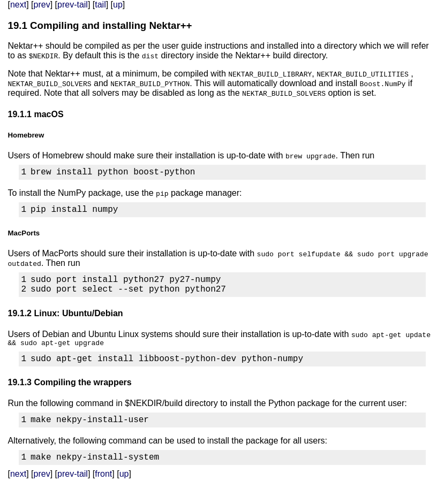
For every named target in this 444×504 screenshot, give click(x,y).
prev (42, 5)
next (18, 5)
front (103, 490)
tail (100, 5)
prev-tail (73, 5)
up (118, 5)
